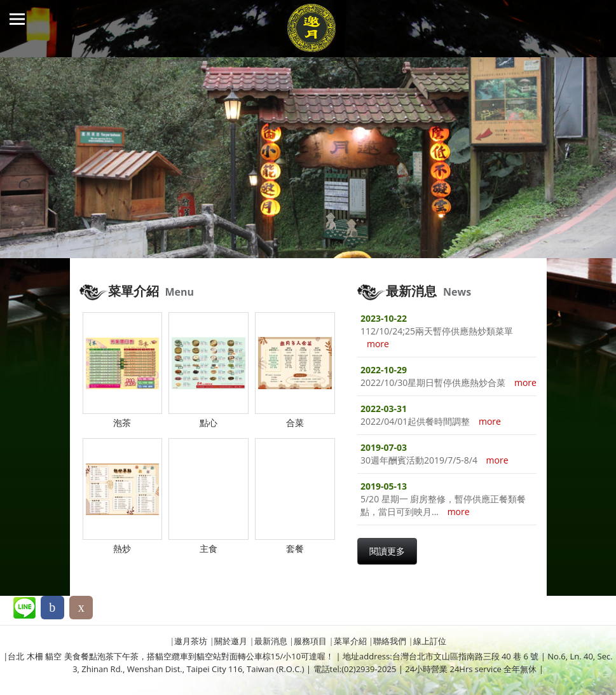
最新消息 (271, 641)
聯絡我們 (390, 641)
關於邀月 (231, 641)
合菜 (295, 423)
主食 (209, 548)
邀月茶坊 (191, 641)
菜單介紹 (350, 641)
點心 (209, 423)
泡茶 (122, 423)
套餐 (295, 548)
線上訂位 (430, 641)
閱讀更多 (387, 551)
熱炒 (122, 548)
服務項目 (310, 641)
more (378, 344)
